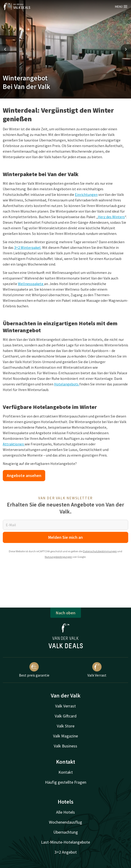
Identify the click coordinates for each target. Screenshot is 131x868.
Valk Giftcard (66, 716)
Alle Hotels (65, 812)
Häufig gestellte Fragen (66, 782)
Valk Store (66, 726)
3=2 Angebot (66, 852)
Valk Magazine (65, 736)
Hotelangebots (67, 384)
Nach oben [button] (66, 613)
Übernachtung (66, 832)
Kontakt (66, 772)
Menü (121, 7)
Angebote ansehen (24, 475)
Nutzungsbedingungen (58, 557)
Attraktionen (14, 444)
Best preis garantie (34, 670)
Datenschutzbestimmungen (100, 551)
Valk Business (65, 746)
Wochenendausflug (65, 822)
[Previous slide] (5, 49)
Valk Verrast (97, 670)
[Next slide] (126, 49)
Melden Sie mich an (65, 537)
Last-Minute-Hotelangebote (65, 842)
